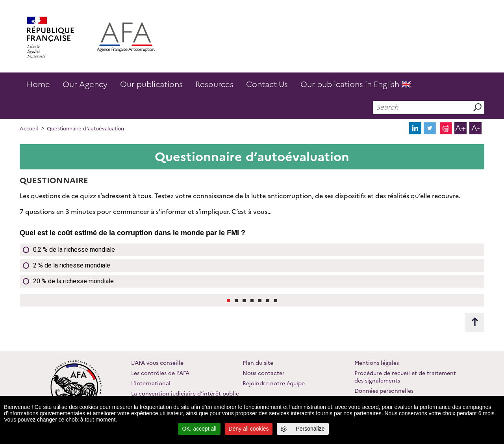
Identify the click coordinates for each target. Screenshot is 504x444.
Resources (214, 84)
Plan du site (258, 363)
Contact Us (267, 84)
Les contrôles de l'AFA (160, 373)
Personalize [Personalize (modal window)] (310, 429)
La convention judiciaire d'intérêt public (185, 394)
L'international (151, 383)
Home (38, 84)
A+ (460, 128)
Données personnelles (384, 391)
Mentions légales (377, 363)
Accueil (29, 128)
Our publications (151, 84)
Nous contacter (264, 373)
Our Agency (85, 84)
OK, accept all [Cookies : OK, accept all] (199, 429)
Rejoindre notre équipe (274, 383)
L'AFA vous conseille (157, 363)
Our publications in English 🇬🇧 (356, 84)
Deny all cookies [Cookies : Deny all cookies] (249, 429)
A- (475, 128)
